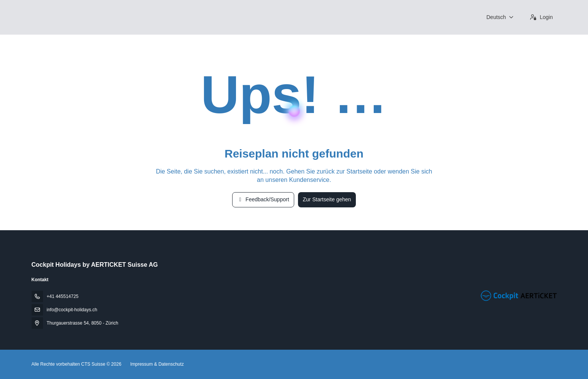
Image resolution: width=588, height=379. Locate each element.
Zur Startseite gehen (327, 199)
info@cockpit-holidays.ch (72, 310)
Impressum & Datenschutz (157, 364)
